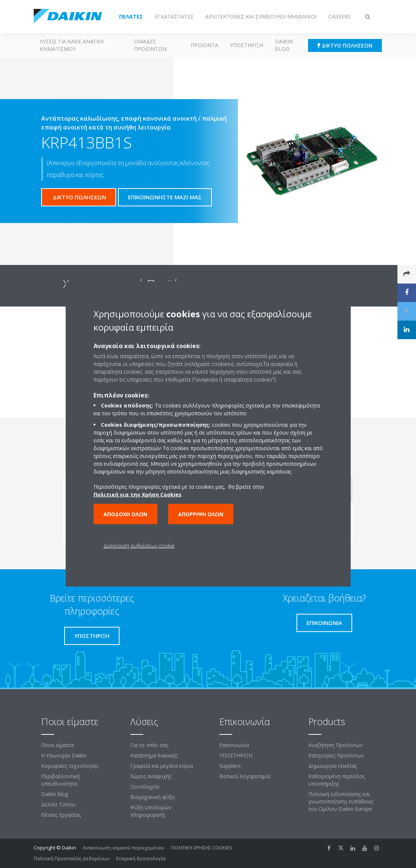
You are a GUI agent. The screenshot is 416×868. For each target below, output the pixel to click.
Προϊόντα (204, 45)
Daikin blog (284, 45)
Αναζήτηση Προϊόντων (336, 745)
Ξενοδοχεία (145, 787)
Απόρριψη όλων (201, 514)
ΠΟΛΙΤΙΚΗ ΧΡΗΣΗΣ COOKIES (202, 848)
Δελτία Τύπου (58, 804)
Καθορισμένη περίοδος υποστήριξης (337, 780)
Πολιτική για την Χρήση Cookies (137, 494)
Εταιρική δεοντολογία (141, 858)
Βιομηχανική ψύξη (153, 797)
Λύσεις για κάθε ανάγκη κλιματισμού (72, 45)
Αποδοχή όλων (125, 514)
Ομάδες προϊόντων (150, 45)
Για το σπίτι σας (149, 745)
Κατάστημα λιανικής (154, 755)
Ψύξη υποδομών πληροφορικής (151, 811)
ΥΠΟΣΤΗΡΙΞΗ (247, 45)
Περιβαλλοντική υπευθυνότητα (60, 780)
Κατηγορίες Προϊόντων (336, 755)
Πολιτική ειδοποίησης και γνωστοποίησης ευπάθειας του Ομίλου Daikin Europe (341, 801)
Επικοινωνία (234, 745)
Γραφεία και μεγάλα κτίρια (162, 766)
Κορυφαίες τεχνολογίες (70, 766)
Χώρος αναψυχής (151, 776)
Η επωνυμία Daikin (64, 755)
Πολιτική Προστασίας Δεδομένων (72, 858)
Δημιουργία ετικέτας (333, 766)
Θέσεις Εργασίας (61, 815)
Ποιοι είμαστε (58, 745)
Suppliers (230, 766)
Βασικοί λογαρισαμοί (245, 776)
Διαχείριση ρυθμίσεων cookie (139, 545)
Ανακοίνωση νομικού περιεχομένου (124, 848)
